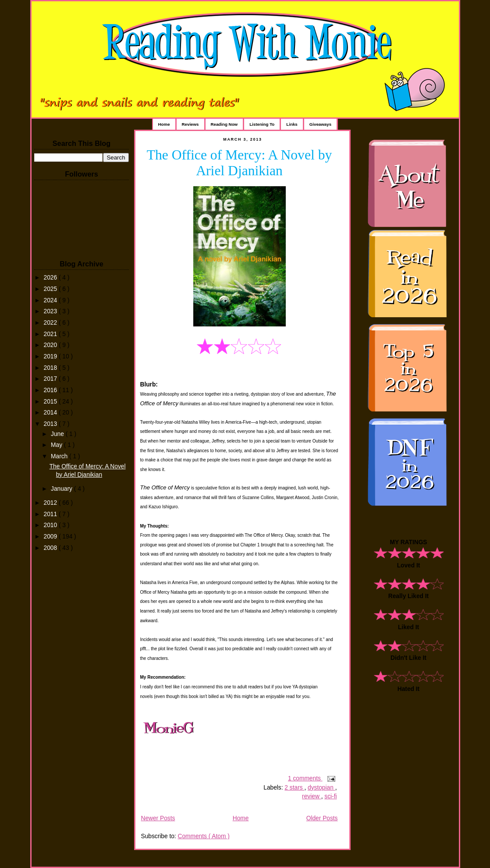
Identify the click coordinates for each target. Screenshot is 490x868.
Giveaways (320, 124)
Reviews (190, 124)
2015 (51, 402)
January (62, 489)
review (312, 796)
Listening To (262, 124)
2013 (51, 424)
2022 (51, 323)
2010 (51, 525)
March (60, 456)
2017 (51, 379)
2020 (51, 345)
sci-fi (330, 796)
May (57, 445)
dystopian (321, 788)
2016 (51, 390)
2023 (51, 311)
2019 (51, 356)
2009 (51, 537)
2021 (51, 334)
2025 (51, 289)
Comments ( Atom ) (203, 836)
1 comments (305, 778)
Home (164, 124)
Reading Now (224, 124)
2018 (51, 368)
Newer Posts (158, 818)
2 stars (294, 788)
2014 (51, 413)
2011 (51, 514)
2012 (51, 503)
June (58, 434)
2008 (51, 548)
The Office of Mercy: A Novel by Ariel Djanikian (240, 163)
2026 (51, 278)
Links (292, 124)
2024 (51, 300)
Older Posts (322, 818)
